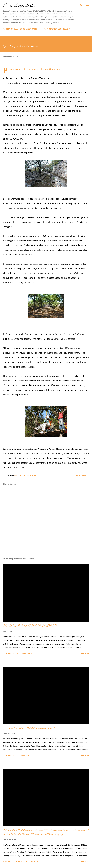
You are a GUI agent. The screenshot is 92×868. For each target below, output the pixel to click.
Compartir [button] (80, 476)
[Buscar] (81, 5)
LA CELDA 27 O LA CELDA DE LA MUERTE (30, 626)
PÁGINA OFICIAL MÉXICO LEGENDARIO (20, 29)
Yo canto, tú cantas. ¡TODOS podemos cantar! (29, 728)
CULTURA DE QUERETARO (26, 476)
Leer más (85, 653)
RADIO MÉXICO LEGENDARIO (57, 29)
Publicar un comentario (29, 862)
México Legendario (19, 5)
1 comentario (23, 756)
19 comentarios (24, 653)
